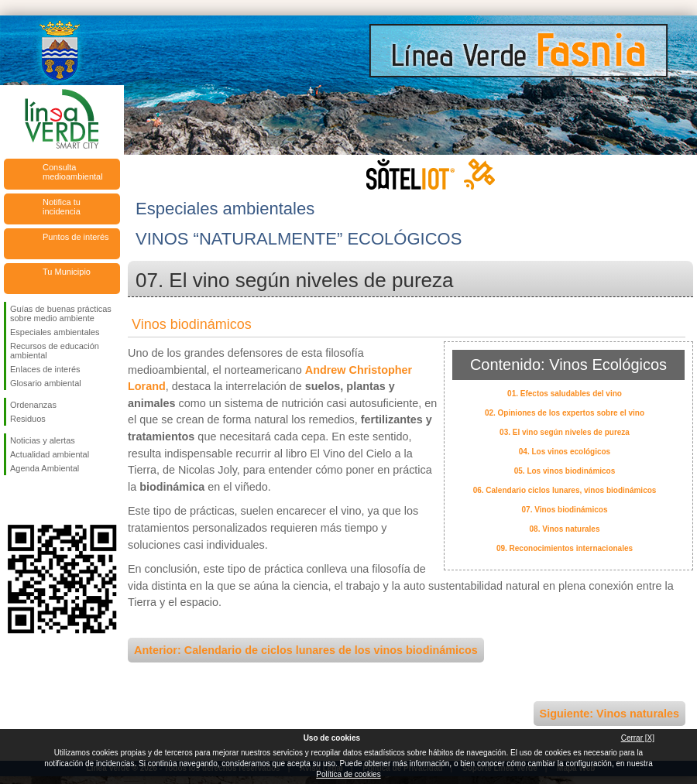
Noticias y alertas (43, 440)
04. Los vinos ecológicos (565, 452)
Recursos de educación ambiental (55, 351)
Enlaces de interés (45, 369)
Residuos (28, 419)
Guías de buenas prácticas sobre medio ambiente (61, 313)
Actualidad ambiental (50, 454)
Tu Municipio (67, 272)
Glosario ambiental (46, 383)
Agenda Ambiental (45, 468)
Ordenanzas (33, 405)
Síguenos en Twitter (39, 500)
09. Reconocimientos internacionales (565, 548)
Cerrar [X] (638, 738)
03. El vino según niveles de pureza (565, 432)
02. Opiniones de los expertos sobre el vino (565, 413)
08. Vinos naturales (565, 529)
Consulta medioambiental (73, 172)
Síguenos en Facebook (13, 500)
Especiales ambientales (55, 332)
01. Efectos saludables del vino (565, 394)
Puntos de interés (76, 237)
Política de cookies (348, 774)
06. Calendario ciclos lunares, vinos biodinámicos (565, 490)
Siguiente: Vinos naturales (609, 714)
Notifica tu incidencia (62, 207)
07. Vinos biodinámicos (565, 510)
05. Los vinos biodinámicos (565, 471)
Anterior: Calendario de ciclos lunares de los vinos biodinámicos (306, 650)
